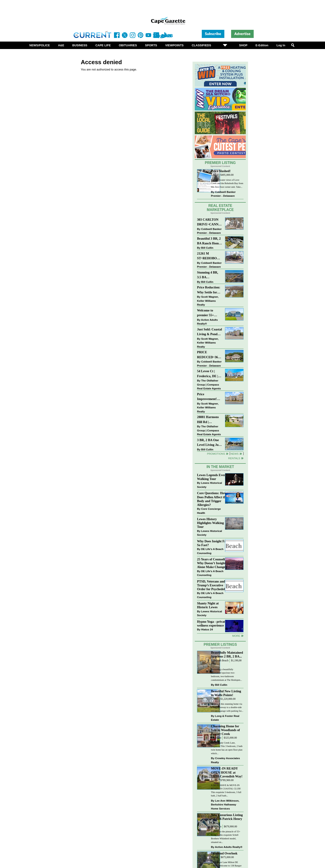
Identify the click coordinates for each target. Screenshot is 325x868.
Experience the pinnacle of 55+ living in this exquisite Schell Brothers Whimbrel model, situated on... (226, 837)
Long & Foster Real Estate (225, 718)
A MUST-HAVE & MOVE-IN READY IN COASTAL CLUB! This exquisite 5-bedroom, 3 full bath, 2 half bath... (226, 791)
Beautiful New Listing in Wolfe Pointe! (226, 693)
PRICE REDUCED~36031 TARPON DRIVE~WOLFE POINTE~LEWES (210, 355)
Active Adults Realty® (207, 322)
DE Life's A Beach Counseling (210, 551)
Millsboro (216, 827)
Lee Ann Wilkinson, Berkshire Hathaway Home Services (225, 805)
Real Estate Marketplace (220, 208)
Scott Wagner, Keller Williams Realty (208, 301)
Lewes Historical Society (209, 485)
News (235, 454)
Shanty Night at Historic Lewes (208, 605)
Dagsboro (216, 738)
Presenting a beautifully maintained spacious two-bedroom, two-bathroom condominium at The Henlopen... (226, 675)
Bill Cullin (207, 248)
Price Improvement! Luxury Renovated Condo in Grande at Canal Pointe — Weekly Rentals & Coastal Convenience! (209, 397)
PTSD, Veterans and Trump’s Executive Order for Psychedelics (213, 585)
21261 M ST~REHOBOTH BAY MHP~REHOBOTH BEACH (210, 256)
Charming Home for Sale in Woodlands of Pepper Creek (225, 730)
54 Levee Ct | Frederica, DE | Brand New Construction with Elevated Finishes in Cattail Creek (210, 374)
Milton (215, 857)
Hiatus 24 (207, 629)
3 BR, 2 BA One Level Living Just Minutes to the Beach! (209, 443)
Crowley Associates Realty (225, 760)
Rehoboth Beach (220, 661)
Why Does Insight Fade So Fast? (213, 543)
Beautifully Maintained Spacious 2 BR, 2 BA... (227, 654)
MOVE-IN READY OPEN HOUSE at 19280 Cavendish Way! (227, 772)
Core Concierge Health (209, 511)
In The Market (220, 467)
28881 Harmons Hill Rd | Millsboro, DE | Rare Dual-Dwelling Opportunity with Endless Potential (209, 420)
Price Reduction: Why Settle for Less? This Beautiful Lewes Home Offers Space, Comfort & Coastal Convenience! (210, 290)
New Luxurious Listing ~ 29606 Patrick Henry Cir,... (227, 819)
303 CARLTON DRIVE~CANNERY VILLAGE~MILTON (210, 222)
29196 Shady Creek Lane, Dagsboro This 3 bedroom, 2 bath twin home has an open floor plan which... (227, 748)
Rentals (234, 458)
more (236, 636)
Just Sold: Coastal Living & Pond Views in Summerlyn (209, 332)
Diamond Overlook (224, 853)
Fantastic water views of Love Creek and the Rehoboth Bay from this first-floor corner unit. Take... (227, 183)
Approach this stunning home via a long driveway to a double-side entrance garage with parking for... (227, 707)
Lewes (215, 175)
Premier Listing (220, 163)
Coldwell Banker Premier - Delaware (223, 194)
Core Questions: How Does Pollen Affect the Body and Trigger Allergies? (212, 499)
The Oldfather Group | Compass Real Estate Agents (209, 384)
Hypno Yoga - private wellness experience (212, 624)
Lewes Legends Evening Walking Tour (214, 477)
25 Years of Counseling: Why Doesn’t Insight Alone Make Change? (213, 563)
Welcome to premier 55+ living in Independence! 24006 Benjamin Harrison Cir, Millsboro (208, 313)
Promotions (216, 454)
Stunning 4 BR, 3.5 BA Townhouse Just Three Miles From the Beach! (210, 275)
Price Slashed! (221, 171)
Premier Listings (220, 645)
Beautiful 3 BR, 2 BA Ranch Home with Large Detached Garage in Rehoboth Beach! (209, 241)
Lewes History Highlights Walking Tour (210, 523)
